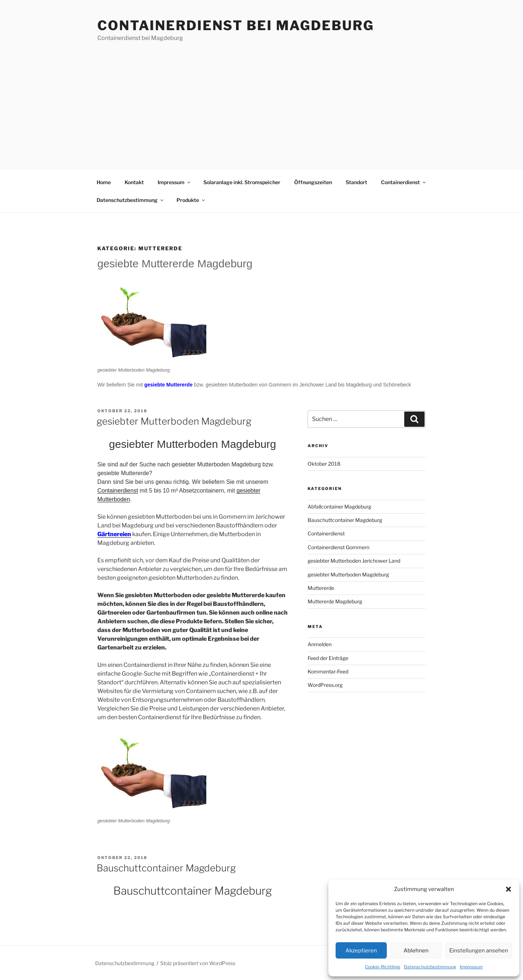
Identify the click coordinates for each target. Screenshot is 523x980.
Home (104, 182)
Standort (356, 182)
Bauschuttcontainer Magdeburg (166, 868)
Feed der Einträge (328, 658)
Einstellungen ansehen (479, 951)
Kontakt (134, 182)
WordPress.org (325, 685)
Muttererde (321, 588)
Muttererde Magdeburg (335, 601)
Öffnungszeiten (313, 182)
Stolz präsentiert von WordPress (198, 963)
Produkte (191, 200)
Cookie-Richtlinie (383, 967)
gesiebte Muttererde (168, 385)
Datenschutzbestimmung (430, 967)
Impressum (471, 967)
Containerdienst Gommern (338, 547)
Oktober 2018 (324, 464)
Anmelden (320, 644)
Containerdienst (404, 182)
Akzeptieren (361, 951)
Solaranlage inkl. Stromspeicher (242, 182)
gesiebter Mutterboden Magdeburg (174, 421)
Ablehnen (416, 951)
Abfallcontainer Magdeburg (339, 507)
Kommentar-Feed (328, 671)
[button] (508, 889)
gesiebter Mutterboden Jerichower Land (354, 561)
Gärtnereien (114, 534)
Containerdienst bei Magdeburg (236, 25)
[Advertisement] (261, 97)
